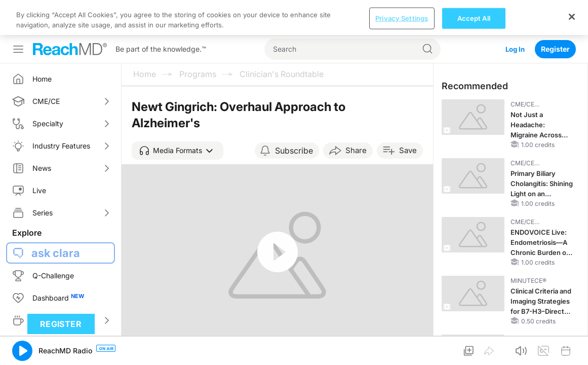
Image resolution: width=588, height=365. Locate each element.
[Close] (572, 353)
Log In (514, 14)
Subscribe (294, 116)
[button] (178, 116)
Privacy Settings (402, 354)
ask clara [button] (56, 218)
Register (555, 14)
